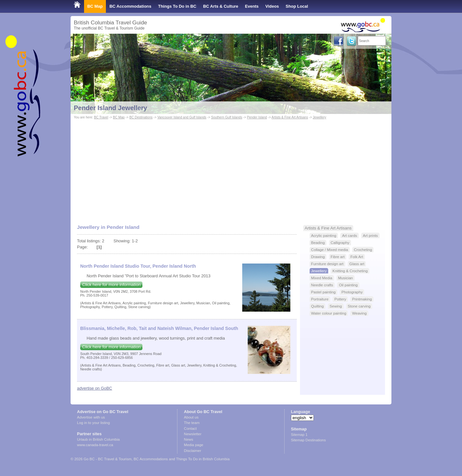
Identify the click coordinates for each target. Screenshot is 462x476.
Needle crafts (322, 285)
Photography (352, 292)
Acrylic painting (324, 235)
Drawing (318, 257)
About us (191, 417)
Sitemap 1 (299, 435)
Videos (272, 6)
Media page (193, 445)
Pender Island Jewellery (111, 108)
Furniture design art (327, 264)
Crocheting (363, 250)
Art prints (370, 235)
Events (252, 6)
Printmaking (362, 299)
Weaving (359, 313)
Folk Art (357, 257)
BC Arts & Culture (221, 6)
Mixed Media (322, 278)
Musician (346, 278)
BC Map (95, 6)
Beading (318, 242)
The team (192, 423)
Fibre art (338, 257)
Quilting (318, 306)
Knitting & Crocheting (350, 271)
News (188, 439)
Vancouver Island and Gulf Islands (182, 117)
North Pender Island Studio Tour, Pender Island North (138, 266)
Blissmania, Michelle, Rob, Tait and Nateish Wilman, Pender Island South (159, 328)
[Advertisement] (231, 169)
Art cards (350, 235)
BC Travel (101, 117)
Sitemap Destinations (308, 440)
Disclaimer (193, 451)
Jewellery (320, 117)
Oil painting (348, 285)
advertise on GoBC (94, 388)
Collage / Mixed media (330, 250)
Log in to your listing (93, 423)
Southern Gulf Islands (227, 117)
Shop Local (297, 6)
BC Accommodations (130, 6)
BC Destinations (141, 117)
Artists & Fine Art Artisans (290, 117)
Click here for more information (111, 285)
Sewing (336, 306)
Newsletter (193, 434)
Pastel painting (323, 292)
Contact (190, 428)
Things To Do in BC (177, 6)
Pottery (340, 299)
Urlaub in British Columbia (98, 439)
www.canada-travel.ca (95, 445)
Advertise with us (91, 417)
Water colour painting (329, 313)
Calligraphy (340, 242)
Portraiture (320, 299)
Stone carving (359, 306)
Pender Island (257, 117)
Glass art (357, 264)
